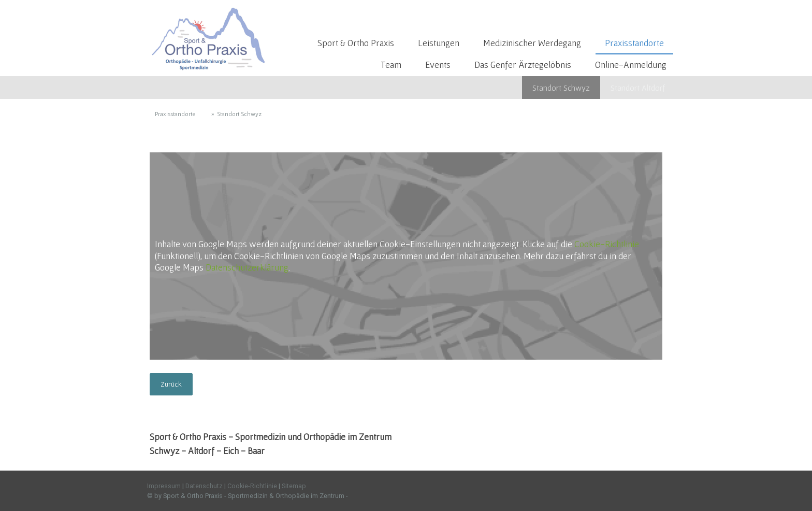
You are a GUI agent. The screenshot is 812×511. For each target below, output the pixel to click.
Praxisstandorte (634, 43)
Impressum (164, 486)
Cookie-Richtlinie (607, 244)
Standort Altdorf (638, 88)
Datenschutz (204, 486)
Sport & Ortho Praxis (356, 43)
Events (438, 65)
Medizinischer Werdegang (532, 43)
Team (391, 65)
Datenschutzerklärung (247, 267)
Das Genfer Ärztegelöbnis (523, 65)
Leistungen (439, 43)
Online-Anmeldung (631, 65)
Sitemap (294, 486)
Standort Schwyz (561, 88)
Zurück (171, 384)
